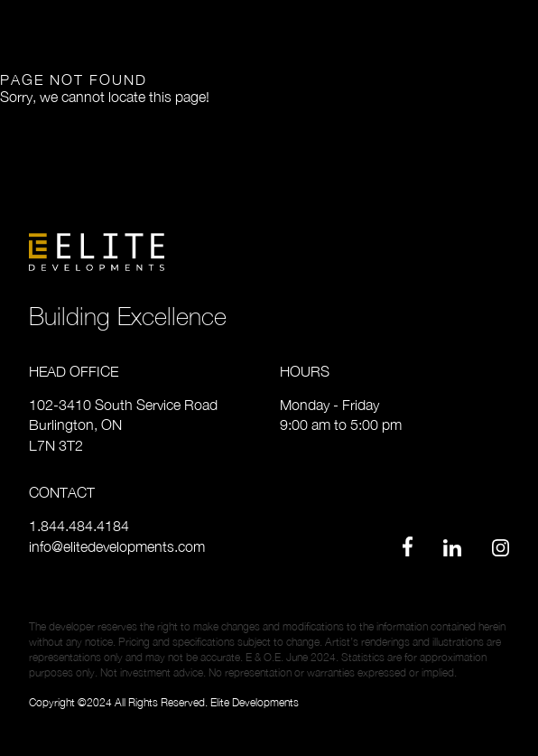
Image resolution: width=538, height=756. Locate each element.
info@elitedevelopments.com (117, 546)
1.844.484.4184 (79, 526)
